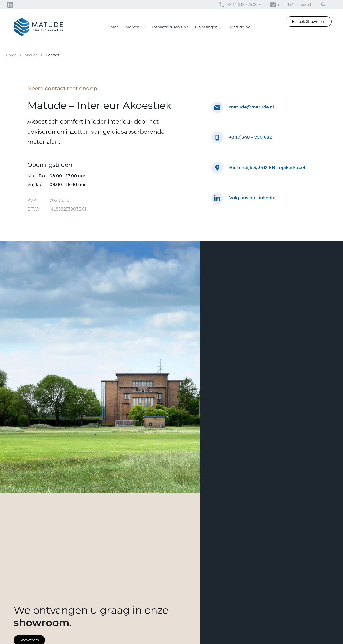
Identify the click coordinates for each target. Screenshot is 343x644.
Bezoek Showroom (309, 21)
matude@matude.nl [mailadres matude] (252, 107)
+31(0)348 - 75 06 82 (245, 4)
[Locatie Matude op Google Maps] (217, 168)
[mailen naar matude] (217, 107)
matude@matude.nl (295, 4)
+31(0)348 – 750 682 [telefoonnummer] (250, 137)
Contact (53, 55)
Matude (237, 27)
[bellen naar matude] (217, 138)
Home (113, 27)
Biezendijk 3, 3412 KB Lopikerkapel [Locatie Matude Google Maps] (267, 168)
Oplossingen (206, 27)
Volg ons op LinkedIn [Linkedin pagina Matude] (252, 198)
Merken (133, 27)
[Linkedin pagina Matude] (217, 198)
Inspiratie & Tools (167, 27)
